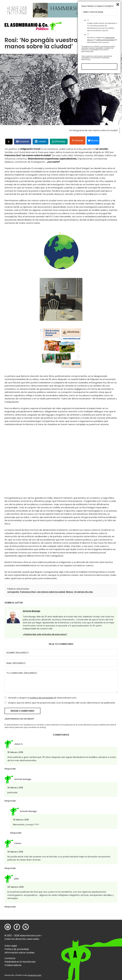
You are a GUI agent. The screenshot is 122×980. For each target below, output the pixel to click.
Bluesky (93, 140)
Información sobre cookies (20, 953)
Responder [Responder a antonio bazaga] (10, 801)
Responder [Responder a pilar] (10, 907)
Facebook (24, 141)
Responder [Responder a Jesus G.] (10, 769)
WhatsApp (60, 141)
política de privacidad (42, 698)
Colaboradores (13, 965)
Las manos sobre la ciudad (51, 592)
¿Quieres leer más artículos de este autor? (45, 634)
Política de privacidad (17, 949)
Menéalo (78, 140)
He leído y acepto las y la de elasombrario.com (102, 945)
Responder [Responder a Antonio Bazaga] (16, 833)
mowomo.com (34, 975)
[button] (33, 26)
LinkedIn (42, 141)
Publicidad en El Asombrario (20, 962)
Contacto (10, 958)
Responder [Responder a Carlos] (10, 868)
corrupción (13, 592)
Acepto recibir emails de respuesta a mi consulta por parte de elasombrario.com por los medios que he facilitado (102, 932)
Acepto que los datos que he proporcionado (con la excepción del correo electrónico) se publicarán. (60, 703)
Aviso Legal (11, 946)
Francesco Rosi (28, 592)
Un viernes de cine (83, 592)
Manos (69, 592)
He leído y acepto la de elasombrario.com (41, 698)
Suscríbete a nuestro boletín (98, 911)
